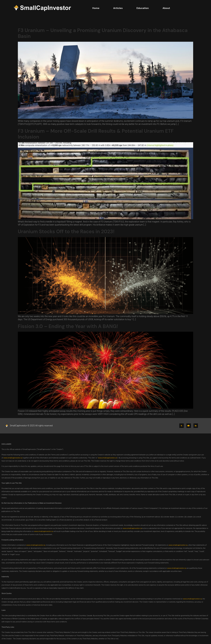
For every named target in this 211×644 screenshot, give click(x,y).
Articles (118, 8)
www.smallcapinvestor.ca (13, 458)
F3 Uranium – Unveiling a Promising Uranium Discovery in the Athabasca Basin (103, 33)
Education (143, 8)
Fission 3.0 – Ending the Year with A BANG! (68, 326)
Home (96, 8)
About (166, 8)
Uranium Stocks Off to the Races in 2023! (66, 231)
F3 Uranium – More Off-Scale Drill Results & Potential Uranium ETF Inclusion (96, 134)
